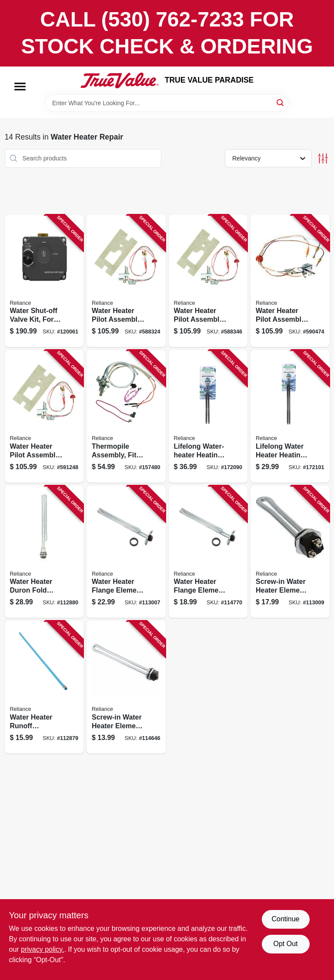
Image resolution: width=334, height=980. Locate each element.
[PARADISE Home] (120, 80)
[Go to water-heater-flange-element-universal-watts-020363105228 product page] (208, 552)
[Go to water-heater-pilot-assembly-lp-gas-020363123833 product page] (126, 281)
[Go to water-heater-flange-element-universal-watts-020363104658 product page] (126, 552)
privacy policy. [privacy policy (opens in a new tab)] (42, 949)
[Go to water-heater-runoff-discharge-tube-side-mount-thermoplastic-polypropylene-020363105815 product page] (44, 687)
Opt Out (285, 944)
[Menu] (20, 87)
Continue (285, 919)
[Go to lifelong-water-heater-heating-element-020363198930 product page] (208, 416)
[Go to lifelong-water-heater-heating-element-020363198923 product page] (290, 416)
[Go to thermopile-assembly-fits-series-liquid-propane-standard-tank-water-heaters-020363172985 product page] (126, 416)
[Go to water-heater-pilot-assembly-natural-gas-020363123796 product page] (290, 281)
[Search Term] (167, 103)
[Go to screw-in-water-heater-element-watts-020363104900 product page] (126, 687)
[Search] (281, 102)
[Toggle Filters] (323, 158)
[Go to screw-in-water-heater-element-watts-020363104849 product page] (290, 552)
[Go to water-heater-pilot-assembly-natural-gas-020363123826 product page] (44, 416)
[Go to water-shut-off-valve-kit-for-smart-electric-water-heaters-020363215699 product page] (44, 281)
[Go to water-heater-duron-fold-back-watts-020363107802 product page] (44, 552)
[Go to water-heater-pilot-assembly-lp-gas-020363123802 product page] (208, 281)
